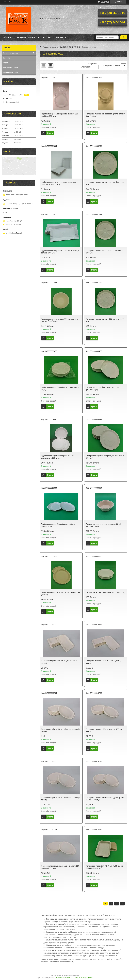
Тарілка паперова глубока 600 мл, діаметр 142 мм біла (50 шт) (60, 320)
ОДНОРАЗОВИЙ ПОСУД (70, 47)
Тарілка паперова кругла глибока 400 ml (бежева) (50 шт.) (103, 525)
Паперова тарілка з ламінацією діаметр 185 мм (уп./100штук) (105, 799)
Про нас (47, 37)
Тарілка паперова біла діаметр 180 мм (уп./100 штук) (58, 525)
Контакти (61, 37)
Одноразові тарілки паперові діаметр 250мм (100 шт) (105, 457)
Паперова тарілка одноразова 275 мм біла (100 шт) (104, 252)
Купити (50, 133)
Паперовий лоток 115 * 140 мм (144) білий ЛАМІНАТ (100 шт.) (104, 867)
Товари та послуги (26, 37)
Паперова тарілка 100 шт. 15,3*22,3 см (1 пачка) (104, 662)
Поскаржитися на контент (64, 978)
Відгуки (6, 63)
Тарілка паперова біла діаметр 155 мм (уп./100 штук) (103, 388)
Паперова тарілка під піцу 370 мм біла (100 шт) (105, 183)
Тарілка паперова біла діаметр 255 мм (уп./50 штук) (61, 388)
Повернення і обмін (11, 72)
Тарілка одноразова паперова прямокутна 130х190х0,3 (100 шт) (60, 183)
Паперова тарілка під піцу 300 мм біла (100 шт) (105, 320)
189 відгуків (105, 2)
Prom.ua (76, 975)
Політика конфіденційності (84, 978)
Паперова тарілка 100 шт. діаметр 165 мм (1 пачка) (60, 730)
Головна (7, 37)
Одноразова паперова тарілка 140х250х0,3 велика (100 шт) (60, 252)
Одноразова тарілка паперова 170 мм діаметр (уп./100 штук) (58, 457)
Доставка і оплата (10, 67)
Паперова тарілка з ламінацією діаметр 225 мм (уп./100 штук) (60, 867)
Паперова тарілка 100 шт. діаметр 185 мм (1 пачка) (105, 730)
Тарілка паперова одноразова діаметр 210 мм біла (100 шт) (60, 115)
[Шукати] (124, 37)
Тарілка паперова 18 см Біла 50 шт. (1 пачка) (105, 592)
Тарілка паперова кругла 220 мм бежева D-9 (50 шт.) (61, 594)
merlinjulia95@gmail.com (16, 233)
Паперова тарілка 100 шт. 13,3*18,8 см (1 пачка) (59, 662)
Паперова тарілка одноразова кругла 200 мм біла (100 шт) (105, 115)
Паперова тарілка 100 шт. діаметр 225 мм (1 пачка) (60, 799)
